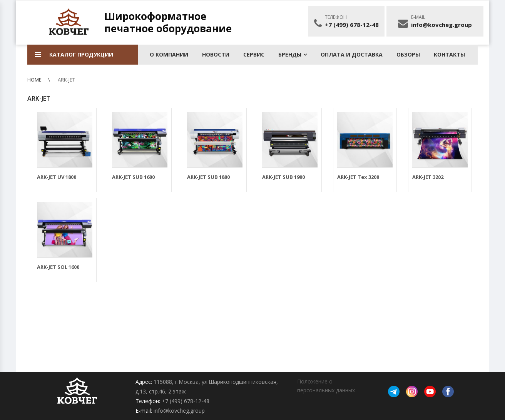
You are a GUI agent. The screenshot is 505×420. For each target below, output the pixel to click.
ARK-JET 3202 (428, 177)
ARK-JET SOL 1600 (58, 267)
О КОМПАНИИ (169, 54)
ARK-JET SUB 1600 (133, 177)
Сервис (254, 54)
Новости (216, 54)
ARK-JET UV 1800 (57, 177)
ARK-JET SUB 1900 (283, 177)
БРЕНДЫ (290, 54)
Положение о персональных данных (326, 386)
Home (34, 80)
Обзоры (408, 54)
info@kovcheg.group (441, 25)
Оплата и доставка (352, 54)
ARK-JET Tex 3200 (358, 177)
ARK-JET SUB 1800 (208, 177)
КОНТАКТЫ (449, 54)
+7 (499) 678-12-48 (352, 25)
